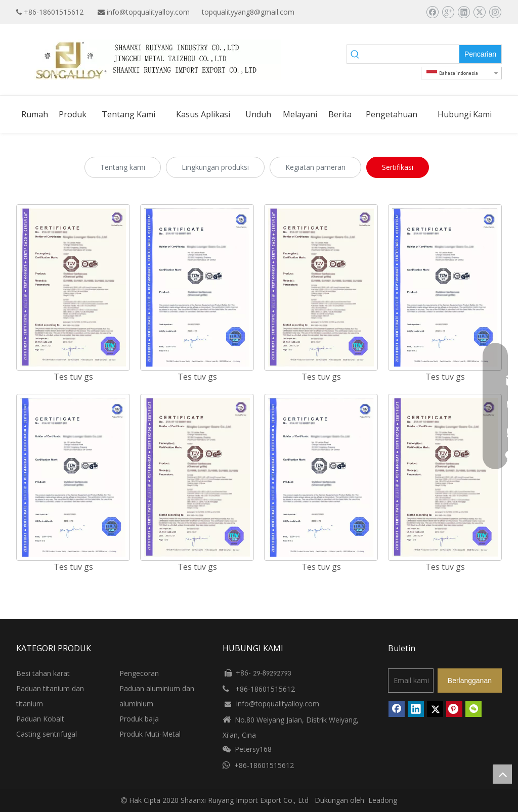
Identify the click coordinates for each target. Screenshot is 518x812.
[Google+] (448, 12)
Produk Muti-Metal (150, 734)
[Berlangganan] (470, 681)
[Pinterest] (454, 709)
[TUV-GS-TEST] (73, 477)
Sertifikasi (398, 167)
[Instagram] (495, 12)
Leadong (383, 800)
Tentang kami (123, 167)
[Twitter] (479, 12)
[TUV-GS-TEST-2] (73, 288)
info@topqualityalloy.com (148, 12)
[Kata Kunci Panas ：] (480, 54)
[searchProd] (412, 54)
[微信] (473, 709)
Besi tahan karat (43, 673)
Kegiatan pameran (315, 167)
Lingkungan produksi (215, 167)
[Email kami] (411, 681)
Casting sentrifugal (47, 734)
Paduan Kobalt (40, 719)
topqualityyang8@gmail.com (248, 12)
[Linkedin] (464, 12)
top (502, 774)
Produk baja (139, 719)
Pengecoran (139, 673)
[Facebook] (432, 12)
